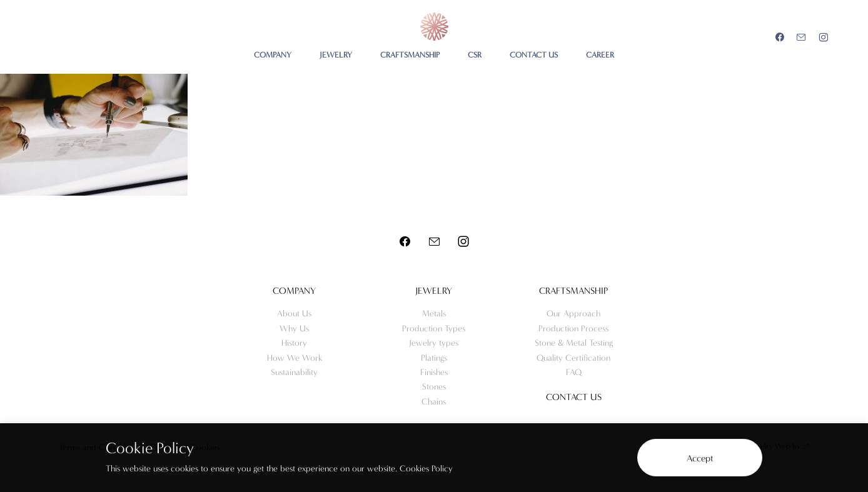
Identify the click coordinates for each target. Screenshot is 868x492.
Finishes (434, 372)
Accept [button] (700, 458)
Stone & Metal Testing (574, 343)
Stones (434, 387)
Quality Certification (573, 358)
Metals (434, 314)
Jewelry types (434, 343)
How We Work (295, 358)
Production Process (573, 329)
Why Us (294, 329)
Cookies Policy (426, 469)
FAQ (574, 372)
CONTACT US (534, 55)
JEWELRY (336, 55)
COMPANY (273, 55)
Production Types (434, 329)
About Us (294, 314)
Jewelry (434, 291)
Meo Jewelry (434, 27)
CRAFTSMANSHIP (410, 55)
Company (294, 291)
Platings (434, 358)
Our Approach (573, 314)
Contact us (574, 397)
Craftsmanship (573, 291)
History (294, 343)
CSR (475, 55)
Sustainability (294, 372)
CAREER (600, 55)
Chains (434, 402)
